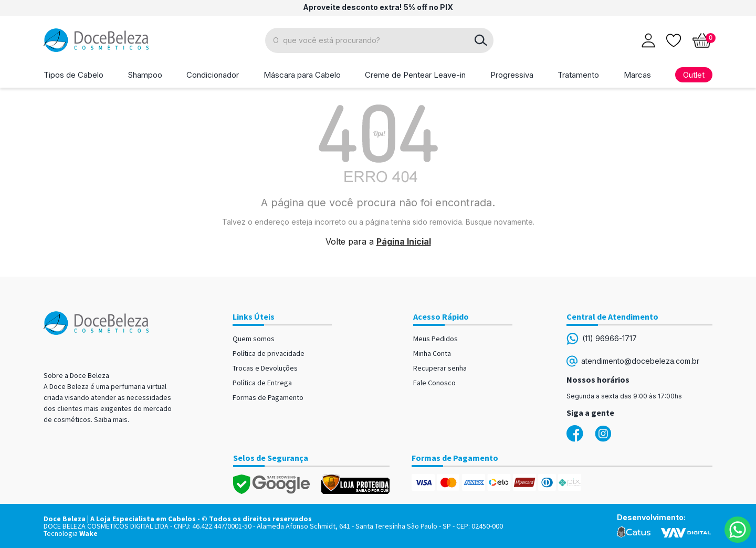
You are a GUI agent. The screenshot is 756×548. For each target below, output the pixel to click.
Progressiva (512, 75)
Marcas (637, 75)
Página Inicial (404, 241)
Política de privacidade (269, 353)
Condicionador (213, 75)
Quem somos (254, 339)
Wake (88, 533)
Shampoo (145, 75)
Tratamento (578, 75)
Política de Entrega (262, 383)
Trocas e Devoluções (265, 368)
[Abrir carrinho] (702, 40)
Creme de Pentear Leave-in (415, 75)
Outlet (694, 75)
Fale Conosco (434, 383)
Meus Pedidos (435, 339)
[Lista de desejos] (674, 39)
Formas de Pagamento (268, 397)
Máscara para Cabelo (302, 75)
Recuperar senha (440, 368)
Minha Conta (432, 353)
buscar (481, 40)
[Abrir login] (648, 40)
